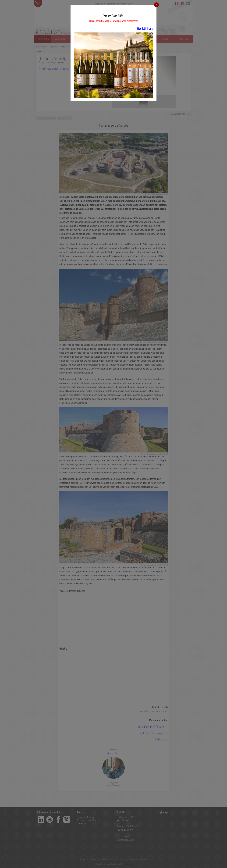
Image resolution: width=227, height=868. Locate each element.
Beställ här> (145, 28)
